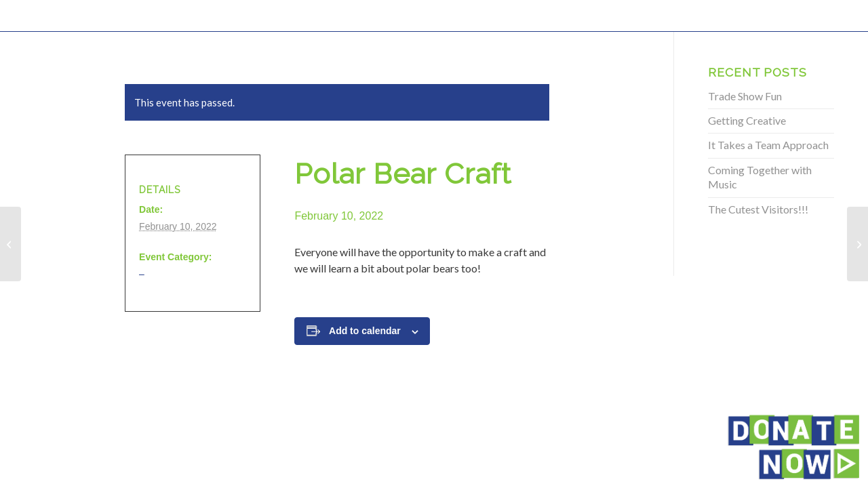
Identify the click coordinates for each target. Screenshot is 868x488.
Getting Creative (747, 120)
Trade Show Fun (745, 96)
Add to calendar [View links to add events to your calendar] (365, 331)
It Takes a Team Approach (768, 145)
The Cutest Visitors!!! (758, 209)
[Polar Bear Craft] (11, 244)
